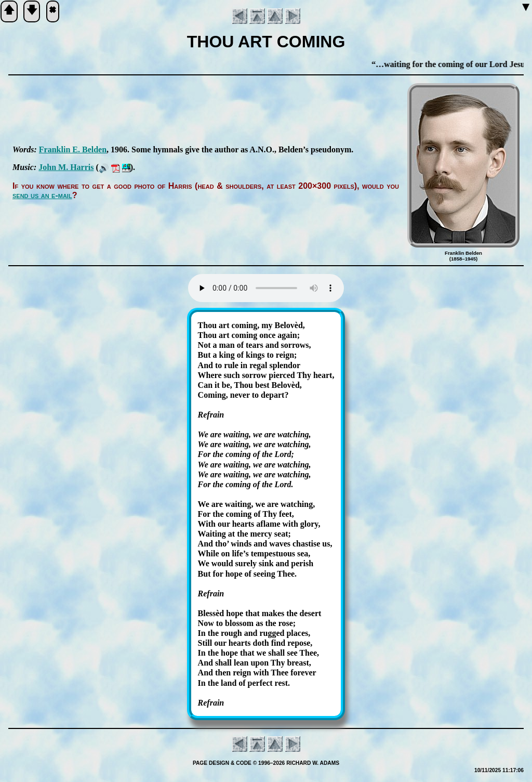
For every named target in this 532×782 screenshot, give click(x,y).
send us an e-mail (42, 195)
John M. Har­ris (66, 167)
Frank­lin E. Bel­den (73, 149)
